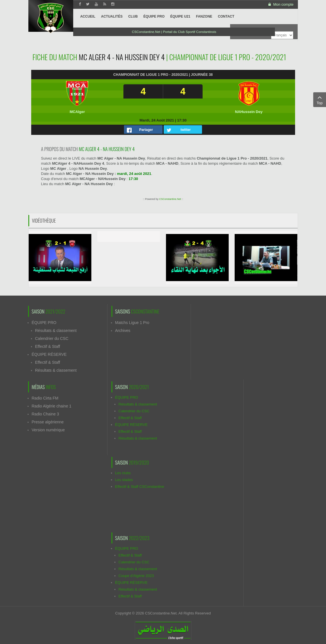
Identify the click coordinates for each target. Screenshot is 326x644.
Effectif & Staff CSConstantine (140, 487)
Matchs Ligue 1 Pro (132, 323)
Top (320, 99)
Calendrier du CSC (52, 338)
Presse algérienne (48, 422)
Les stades (124, 480)
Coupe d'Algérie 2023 (136, 576)
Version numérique (48, 430)
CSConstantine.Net (170, 199)
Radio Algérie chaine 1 (52, 406)
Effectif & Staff (48, 346)
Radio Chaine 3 (46, 414)
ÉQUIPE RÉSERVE (49, 354)
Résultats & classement (56, 331)
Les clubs (123, 473)
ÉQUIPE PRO (44, 323)
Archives (123, 331)
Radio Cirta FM (45, 398)
